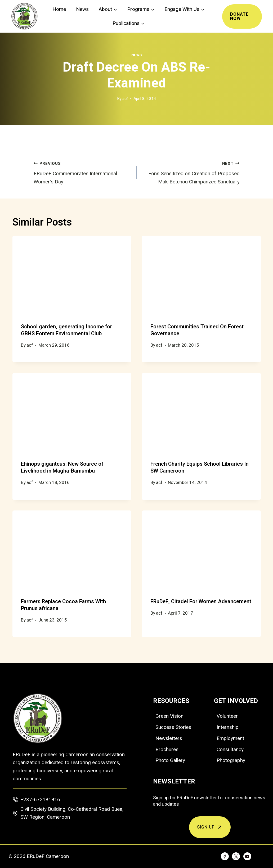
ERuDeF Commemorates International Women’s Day (83, 172)
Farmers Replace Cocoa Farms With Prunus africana (63, 605)
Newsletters (169, 738)
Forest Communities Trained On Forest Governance (197, 330)
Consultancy (230, 749)
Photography (231, 760)
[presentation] (72, 275)
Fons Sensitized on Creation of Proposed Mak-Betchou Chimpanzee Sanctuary (191, 172)
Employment (230, 738)
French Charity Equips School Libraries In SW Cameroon (200, 467)
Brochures (167, 749)
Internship (228, 727)
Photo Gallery (170, 760)
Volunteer (227, 716)
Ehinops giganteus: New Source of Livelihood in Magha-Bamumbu (62, 467)
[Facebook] (225, 856)
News (82, 9)
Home (59, 9)
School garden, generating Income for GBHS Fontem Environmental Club (66, 330)
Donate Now (239, 16)
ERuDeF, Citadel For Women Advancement (201, 602)
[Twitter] (236, 856)
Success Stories (173, 727)
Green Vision (169, 716)
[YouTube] (247, 856)
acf (125, 99)
